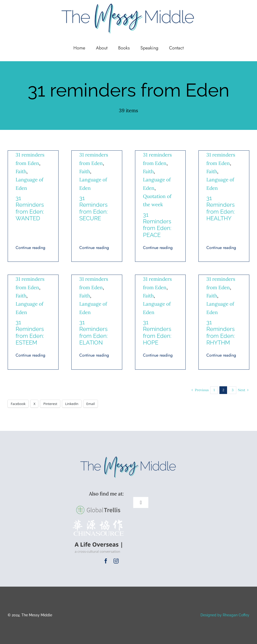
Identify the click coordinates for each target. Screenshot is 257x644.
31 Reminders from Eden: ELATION (93, 332)
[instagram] (116, 561)
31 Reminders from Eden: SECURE (93, 208)
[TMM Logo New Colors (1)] (129, 456)
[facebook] (106, 561)
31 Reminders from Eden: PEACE (157, 225)
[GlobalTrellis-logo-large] (98, 505)
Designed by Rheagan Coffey (225, 615)
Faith (21, 171)
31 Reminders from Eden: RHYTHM (221, 332)
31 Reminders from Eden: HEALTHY (221, 208)
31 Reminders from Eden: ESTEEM (30, 332)
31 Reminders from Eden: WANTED (30, 208)
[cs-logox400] (98, 522)
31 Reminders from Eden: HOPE (157, 332)
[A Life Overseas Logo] (98, 541)
